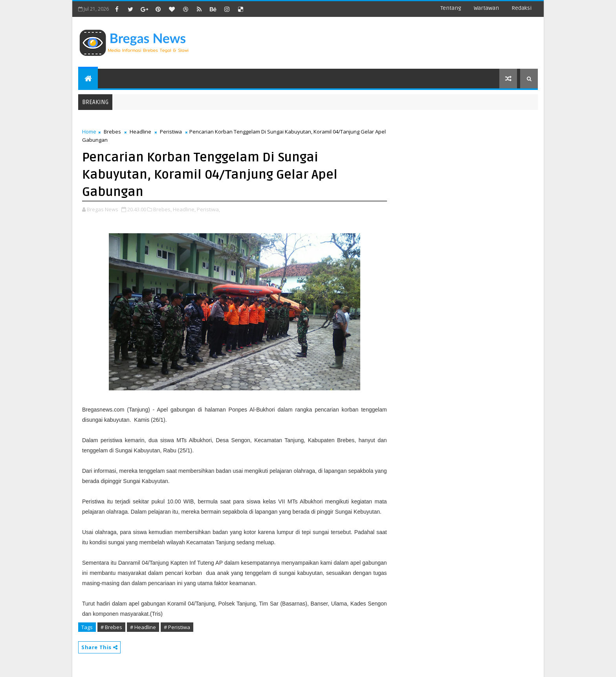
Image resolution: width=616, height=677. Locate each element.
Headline (140, 132)
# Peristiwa (177, 627)
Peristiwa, (208, 209)
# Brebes (111, 627)
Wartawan (486, 8)
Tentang (451, 8)
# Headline (143, 627)
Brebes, (162, 209)
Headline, (184, 209)
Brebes (112, 132)
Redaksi (522, 8)
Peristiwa (171, 132)
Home (89, 132)
